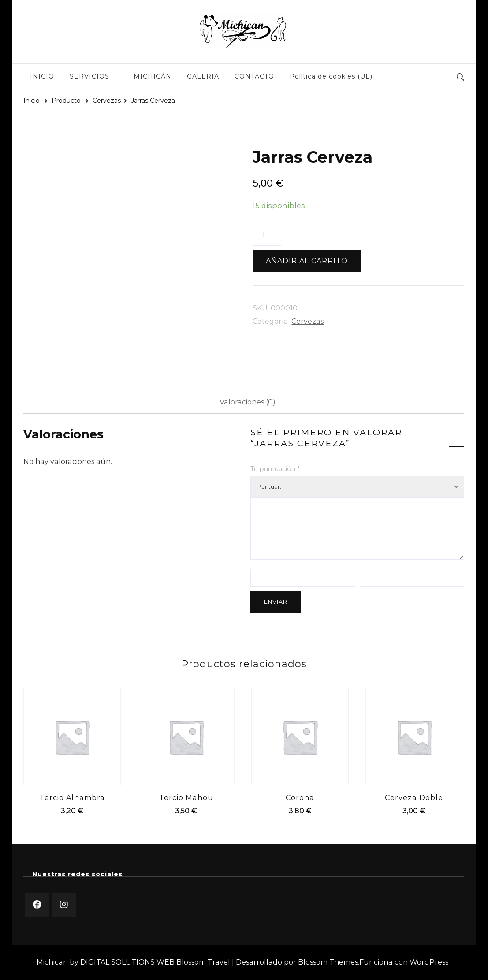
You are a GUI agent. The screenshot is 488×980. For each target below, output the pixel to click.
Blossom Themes (328, 962)
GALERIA (203, 76)
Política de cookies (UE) (331, 76)
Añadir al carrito (307, 261)
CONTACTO (254, 76)
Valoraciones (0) (248, 402)
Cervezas (307, 321)
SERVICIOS (89, 76)
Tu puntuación (275, 469)
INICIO (42, 76)
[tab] (248, 402)
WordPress (429, 962)
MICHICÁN (153, 76)
